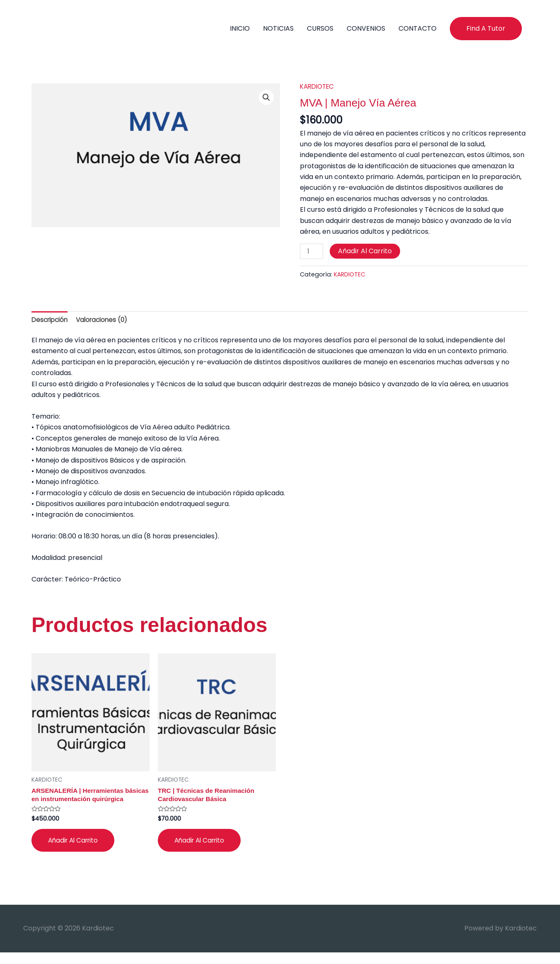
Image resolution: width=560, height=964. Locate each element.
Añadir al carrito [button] (75, 851)
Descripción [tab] (51, 321)
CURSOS (320, 28)
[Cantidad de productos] (312, 252)
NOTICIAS (278, 28)
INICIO (240, 28)
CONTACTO (418, 28)
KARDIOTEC (319, 87)
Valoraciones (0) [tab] (106, 321)
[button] (486, 29)
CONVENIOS (366, 28)
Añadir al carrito (366, 252)
